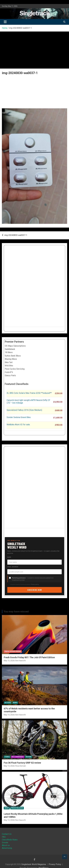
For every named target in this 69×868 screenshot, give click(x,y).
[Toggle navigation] (5, 22)
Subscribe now (35, 590)
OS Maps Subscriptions (15, 346)
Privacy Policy (55, 864)
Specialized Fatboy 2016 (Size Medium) (24, 410)
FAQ (4, 837)
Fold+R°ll (9, 372)
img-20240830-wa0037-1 (16, 235)
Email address (13, 567)
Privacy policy (35, 584)
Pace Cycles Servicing (15, 369)
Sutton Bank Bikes (13, 356)
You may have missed (16, 612)
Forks (7, 757)
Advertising (7, 848)
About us (6, 845)
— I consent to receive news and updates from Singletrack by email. (33, 579)
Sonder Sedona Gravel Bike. (19, 417)
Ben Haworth (21, 661)
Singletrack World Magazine (34, 864)
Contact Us (7, 834)
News (15, 703)
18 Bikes (9, 352)
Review (28, 757)
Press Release (17, 808)
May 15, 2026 (9, 661)
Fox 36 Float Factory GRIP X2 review (22, 763)
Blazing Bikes (11, 359)
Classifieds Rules (10, 840)
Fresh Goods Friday (13, 651)
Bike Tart (9, 362)
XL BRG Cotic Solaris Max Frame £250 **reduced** (29, 393)
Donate (5, 843)
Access (8, 703)
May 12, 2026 (9, 820)
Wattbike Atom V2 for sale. (18, 425)
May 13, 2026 (9, 766)
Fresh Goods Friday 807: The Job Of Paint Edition (29, 657)
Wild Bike (9, 366)
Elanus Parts (10, 376)
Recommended (18, 757)
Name (9, 557)
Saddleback (10, 349)
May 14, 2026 (9, 715)
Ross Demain (21, 766)
